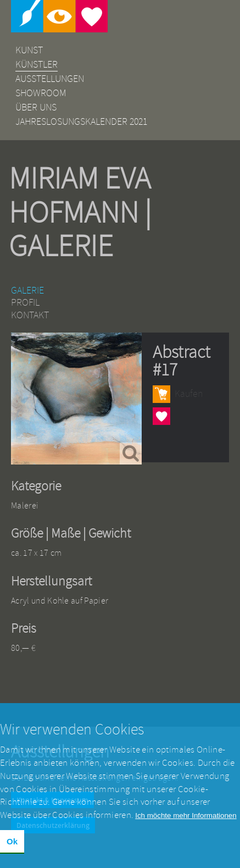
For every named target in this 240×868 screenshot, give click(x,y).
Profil (25, 303)
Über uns (36, 107)
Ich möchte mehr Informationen (186, 823)
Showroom (41, 93)
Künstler (37, 65)
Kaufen (189, 394)
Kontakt (30, 315)
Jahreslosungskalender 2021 (81, 122)
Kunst (29, 50)
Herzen (161, 416)
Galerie (27, 291)
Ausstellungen (50, 79)
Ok (12, 848)
